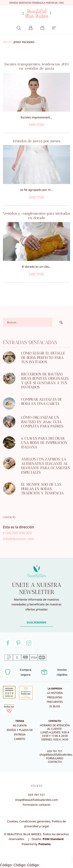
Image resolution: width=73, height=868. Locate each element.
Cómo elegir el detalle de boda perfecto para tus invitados (43, 358)
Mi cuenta (20, 726)
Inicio (7, 42)
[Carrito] (42, 27)
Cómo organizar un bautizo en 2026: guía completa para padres (42, 422)
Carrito (20, 739)
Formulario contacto (36, 805)
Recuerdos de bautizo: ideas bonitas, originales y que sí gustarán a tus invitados (45, 381)
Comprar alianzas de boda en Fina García (42, 402)
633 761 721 (55, 751)
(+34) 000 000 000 (17, 533)
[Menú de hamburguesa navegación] (54, 27)
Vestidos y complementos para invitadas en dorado (37, 216)
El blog (55, 706)
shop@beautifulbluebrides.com (36, 800)
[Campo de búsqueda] (28, 322)
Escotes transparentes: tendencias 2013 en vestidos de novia (37, 66)
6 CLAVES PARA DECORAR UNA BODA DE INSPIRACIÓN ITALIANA (44, 443)
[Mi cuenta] (31, 27)
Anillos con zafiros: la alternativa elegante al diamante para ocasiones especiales (46, 466)
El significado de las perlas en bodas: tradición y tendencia (42, 489)
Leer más (36, 124)
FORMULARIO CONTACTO (55, 760)
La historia (55, 693)
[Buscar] (19, 27)
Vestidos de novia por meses (36, 141)
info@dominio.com (18, 539)
